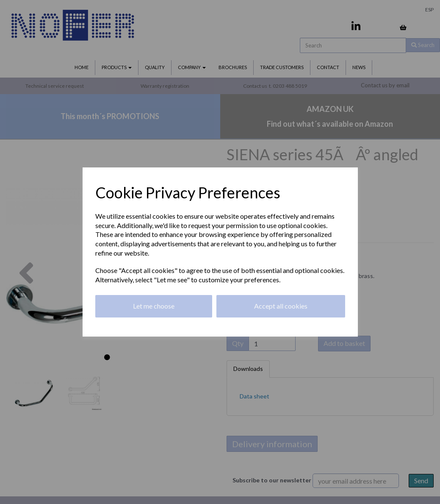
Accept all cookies (281, 306)
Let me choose (154, 306)
